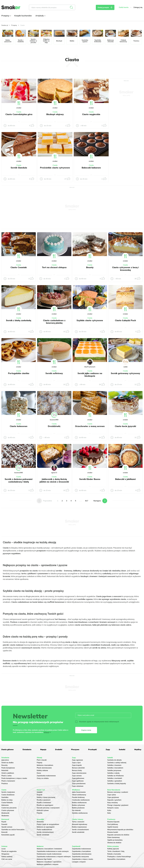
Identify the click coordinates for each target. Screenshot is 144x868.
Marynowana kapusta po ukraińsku (120, 830)
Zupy (108, 749)
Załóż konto (124, 7)
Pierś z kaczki (42, 760)
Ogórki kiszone (113, 827)
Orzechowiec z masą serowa (90, 426)
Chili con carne (7, 859)
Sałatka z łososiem (114, 765)
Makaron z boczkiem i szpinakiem (49, 862)
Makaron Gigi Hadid (44, 859)
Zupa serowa (77, 776)
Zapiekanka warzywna (80, 857)
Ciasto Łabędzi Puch (125, 320)
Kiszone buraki (113, 832)
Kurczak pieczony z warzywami (48, 808)
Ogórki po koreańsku (115, 840)
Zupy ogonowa (77, 760)
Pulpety (40, 763)
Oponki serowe (7, 827)
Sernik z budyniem (8, 792)
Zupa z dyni (76, 763)
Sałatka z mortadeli (115, 778)
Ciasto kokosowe (19, 426)
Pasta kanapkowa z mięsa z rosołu (14, 778)
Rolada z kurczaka (114, 854)
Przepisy (6, 16)
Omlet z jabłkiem (8, 773)
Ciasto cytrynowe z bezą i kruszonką (125, 269)
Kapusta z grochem (114, 800)
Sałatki (122, 749)
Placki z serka (6, 776)
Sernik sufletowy (54, 373)
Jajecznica (5, 760)
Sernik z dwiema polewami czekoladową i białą (19, 480)
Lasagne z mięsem (79, 862)
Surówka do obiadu (114, 760)
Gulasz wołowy (7, 857)
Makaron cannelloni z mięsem (48, 864)
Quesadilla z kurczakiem (116, 859)
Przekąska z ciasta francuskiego (119, 857)
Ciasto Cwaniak (19, 267)
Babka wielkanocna (79, 803)
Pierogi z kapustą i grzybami (118, 805)
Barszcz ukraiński (78, 768)
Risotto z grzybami (44, 800)
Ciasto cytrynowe (8, 810)
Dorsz (39, 773)
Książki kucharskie (23, 16)
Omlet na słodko (7, 763)
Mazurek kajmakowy (80, 824)
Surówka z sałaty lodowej (117, 763)
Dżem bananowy (114, 837)
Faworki (4, 824)
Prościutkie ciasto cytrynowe (55, 168)
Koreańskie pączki (8, 835)
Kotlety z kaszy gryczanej (46, 797)
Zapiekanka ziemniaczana (82, 854)
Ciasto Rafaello (7, 803)
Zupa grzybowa (113, 797)
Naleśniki (5, 770)
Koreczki (4, 832)
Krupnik (40, 795)
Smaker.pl (5, 25)
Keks (109, 813)
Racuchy (5, 765)
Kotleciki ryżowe (43, 810)
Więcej (46, 732)
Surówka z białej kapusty (117, 784)
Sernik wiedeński (43, 835)
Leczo (3, 849)
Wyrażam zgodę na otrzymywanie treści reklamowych (97, 722)
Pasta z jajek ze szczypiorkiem (48, 824)
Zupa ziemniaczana (79, 773)
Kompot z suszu (113, 808)
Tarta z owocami (78, 822)
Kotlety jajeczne (113, 849)
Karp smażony (113, 803)
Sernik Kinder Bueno (90, 479)
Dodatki (59, 749)
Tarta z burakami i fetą (116, 851)
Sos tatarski (76, 810)
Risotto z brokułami (44, 803)
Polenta (40, 813)
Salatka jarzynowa (114, 770)
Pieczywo (75, 749)
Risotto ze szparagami (45, 805)
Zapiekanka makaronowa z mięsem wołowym (54, 857)
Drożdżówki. (54, 426)
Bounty (90, 267)
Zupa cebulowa (78, 786)
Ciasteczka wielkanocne (81, 800)
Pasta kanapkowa (8, 768)
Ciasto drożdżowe (8, 795)
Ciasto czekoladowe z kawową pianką (54, 322)
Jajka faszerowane (79, 792)
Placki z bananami (8, 781)
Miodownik (5, 813)
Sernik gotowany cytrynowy (125, 373)
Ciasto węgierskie (91, 114)
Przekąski (93, 749)
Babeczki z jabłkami (125, 479)
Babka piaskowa (78, 808)
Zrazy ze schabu (43, 778)
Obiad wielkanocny (79, 795)
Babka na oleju (7, 800)
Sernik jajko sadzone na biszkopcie (90, 375)
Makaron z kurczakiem (45, 765)
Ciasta (19, 112)
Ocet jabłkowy (113, 824)
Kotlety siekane (42, 770)
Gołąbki (40, 792)
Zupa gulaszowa (78, 778)
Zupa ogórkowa (78, 781)
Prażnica (5, 784)
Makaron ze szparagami (46, 827)
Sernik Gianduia (19, 168)
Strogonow (5, 854)
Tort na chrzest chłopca (54, 267)
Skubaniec (5, 816)
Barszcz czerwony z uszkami (118, 792)
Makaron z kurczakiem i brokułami (49, 849)
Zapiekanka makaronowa (46, 776)
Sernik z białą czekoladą (19, 320)
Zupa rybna (112, 795)
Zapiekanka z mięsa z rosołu (82, 859)
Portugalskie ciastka (19, 373)
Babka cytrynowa (78, 805)
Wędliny (138, 749)
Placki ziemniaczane (44, 768)
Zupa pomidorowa (79, 784)
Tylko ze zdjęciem (13, 71)
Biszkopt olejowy (55, 114)
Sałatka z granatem (115, 781)
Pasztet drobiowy (78, 797)
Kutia (109, 810)
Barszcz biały (77, 770)
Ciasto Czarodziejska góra (19, 114)
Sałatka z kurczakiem (115, 768)
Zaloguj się (138, 7)
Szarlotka (5, 797)
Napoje (43, 749)
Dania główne (8, 749)
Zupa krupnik (77, 765)
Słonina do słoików (114, 843)
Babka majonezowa (79, 827)
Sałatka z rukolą (113, 773)
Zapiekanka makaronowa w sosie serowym (53, 851)
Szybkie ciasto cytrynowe (90, 320)
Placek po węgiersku (9, 851)
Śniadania (27, 749)
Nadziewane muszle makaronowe (49, 854)
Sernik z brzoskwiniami (45, 832)
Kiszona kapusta (113, 822)
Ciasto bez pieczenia (9, 808)
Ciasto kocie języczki (125, 426)
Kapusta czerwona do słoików (118, 835)
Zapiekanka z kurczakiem (81, 851)
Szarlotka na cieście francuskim (13, 830)
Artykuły (40, 16)
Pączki (4, 822)
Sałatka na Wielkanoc (116, 776)
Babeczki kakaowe (91, 168)
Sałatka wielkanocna (80, 813)
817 (87, 501)
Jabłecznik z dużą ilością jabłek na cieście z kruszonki (54, 480)
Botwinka (40, 822)
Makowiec (5, 805)
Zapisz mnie (86, 730)
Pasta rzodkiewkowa (44, 830)
